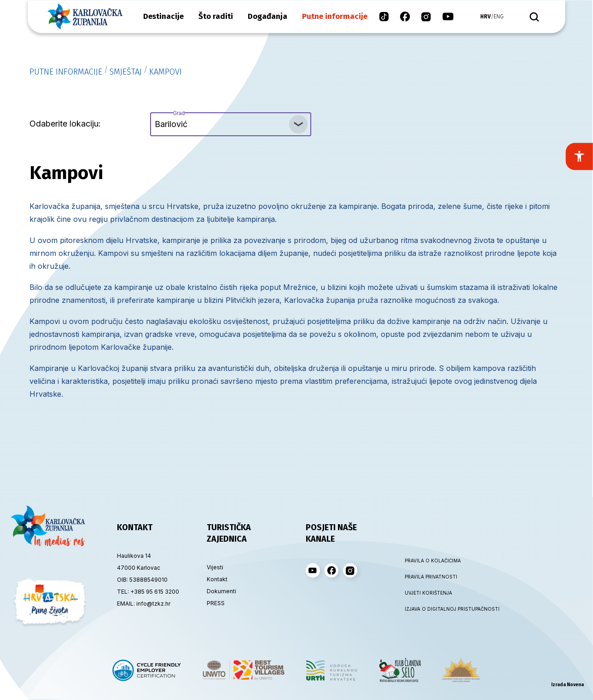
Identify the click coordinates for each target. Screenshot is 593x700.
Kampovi (166, 72)
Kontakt (217, 579)
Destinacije (163, 16)
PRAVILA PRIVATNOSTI (431, 577)
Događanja (267, 16)
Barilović (171, 121)
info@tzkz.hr (153, 604)
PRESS (216, 603)
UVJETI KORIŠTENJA (428, 593)
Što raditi (216, 16)
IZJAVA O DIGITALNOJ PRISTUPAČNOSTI (445, 609)
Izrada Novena (567, 685)
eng (499, 17)
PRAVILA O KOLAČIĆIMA (433, 561)
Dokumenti (221, 591)
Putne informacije (335, 16)
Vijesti (215, 567)
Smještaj (126, 72)
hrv (485, 17)
